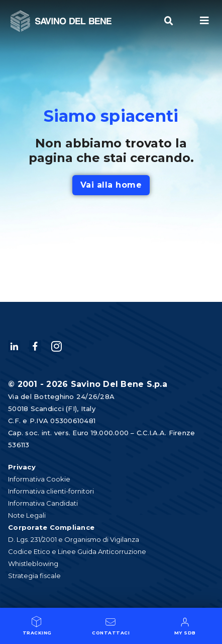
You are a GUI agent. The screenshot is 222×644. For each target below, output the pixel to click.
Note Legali (27, 515)
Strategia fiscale (34, 576)
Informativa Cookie (39, 479)
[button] (169, 21)
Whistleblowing (33, 563)
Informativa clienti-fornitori (51, 491)
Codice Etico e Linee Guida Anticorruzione (77, 551)
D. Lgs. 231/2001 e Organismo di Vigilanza (74, 539)
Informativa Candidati (43, 503)
